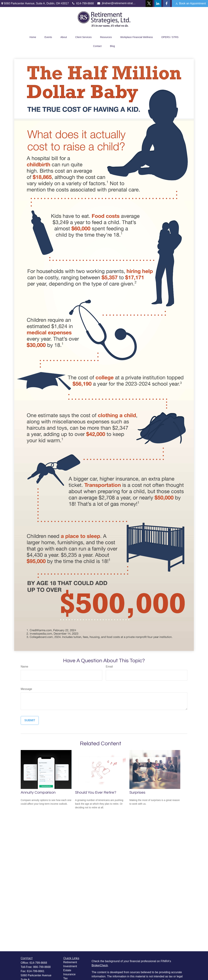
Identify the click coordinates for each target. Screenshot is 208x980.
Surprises (137, 792)
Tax (66, 978)
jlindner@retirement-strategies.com (117, 3)
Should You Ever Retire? (96, 792)
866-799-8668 (42, 967)
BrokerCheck (100, 965)
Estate (67, 970)
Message (26, 689)
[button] (33, 37)
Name (24, 667)
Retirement (70, 962)
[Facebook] (167, 4)
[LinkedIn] (158, 4)
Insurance (69, 974)
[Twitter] (149, 4)
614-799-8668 (83, 3)
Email (109, 667)
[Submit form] (30, 720)
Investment (70, 966)
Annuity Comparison (38, 792)
